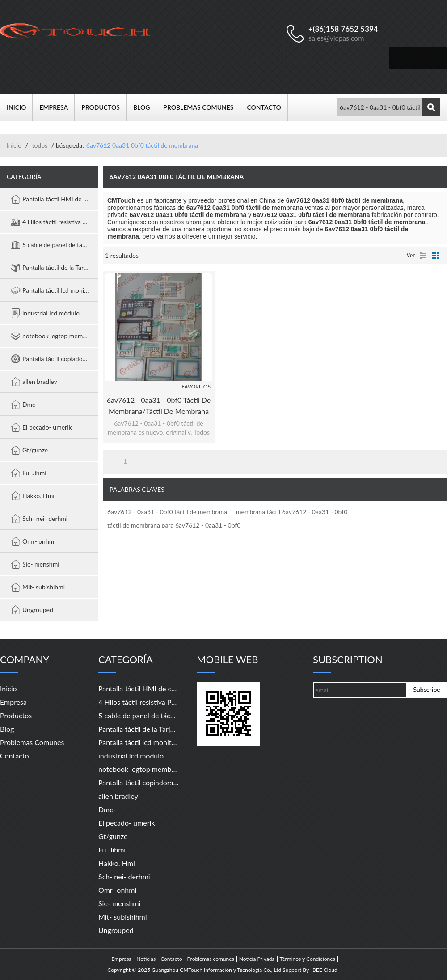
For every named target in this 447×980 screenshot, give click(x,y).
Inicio (20, 107)
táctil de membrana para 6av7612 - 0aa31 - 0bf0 (174, 525)
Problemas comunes (202, 107)
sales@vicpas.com (336, 38)
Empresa (57, 107)
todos (40, 145)
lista (423, 256)
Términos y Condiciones (308, 959)
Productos (104, 107)
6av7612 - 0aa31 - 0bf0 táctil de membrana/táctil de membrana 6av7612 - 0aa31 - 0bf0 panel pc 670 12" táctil (159, 406)
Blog (145, 107)
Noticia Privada (257, 959)
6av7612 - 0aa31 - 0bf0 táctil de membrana (167, 512)
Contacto (268, 107)
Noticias (146, 959)
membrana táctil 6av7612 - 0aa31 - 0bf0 (292, 512)
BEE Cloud (325, 970)
